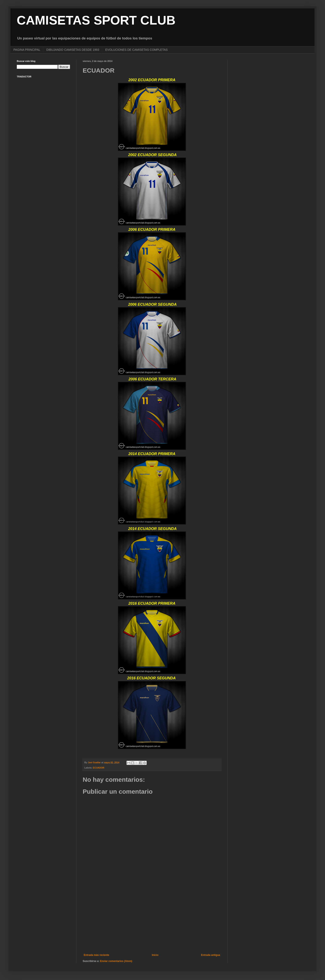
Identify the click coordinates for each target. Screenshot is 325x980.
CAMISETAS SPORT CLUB (96, 20)
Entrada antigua (211, 955)
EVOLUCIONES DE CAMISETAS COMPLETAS (136, 50)
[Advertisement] (152, 919)
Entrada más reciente (96, 955)
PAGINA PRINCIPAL (27, 50)
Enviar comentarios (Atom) (116, 961)
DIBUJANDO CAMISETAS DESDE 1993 (73, 50)
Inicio (155, 955)
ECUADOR (99, 768)
